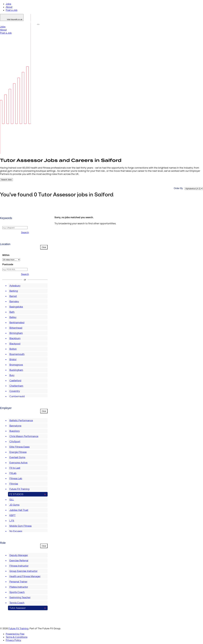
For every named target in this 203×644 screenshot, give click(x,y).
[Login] (12, 17)
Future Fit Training (18, 628)
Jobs (8, 4)
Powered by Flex (15, 634)
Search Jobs (6, 180)
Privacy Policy (13, 640)
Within (6, 255)
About (9, 7)
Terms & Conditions (17, 637)
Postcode (8, 264)
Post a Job (12, 10)
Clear (44, 247)
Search (25, 232)
